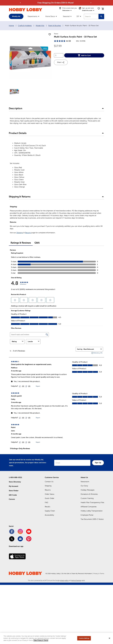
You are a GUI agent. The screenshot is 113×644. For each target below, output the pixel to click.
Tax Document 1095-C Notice (92, 519)
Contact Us (49, 482)
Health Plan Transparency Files (92, 502)
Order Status (50, 494)
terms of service (76, 580)
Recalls (48, 507)
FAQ (46, 502)
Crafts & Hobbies (25, 26)
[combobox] (91, 16)
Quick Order (50, 498)
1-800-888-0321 (15, 477)
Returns (28, 233)
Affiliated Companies (89, 507)
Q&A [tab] (37, 243)
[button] (56, 109)
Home (11, 26)
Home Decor (50, 16)
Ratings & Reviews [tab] (21, 243)
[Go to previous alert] (20, 3)
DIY (78, 16)
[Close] (109, 638)
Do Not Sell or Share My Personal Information (77, 574)
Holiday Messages (88, 490)
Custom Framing (87, 498)
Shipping (20, 233)
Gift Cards (13, 495)
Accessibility (49, 515)
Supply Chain (50, 511)
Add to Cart (84, 55)
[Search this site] (101, 16)
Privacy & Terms (99, 574)
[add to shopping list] (50, 34)
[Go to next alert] (91, 3)
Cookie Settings (84, 638)
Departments (32, 16)
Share (61, 62)
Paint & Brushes (55, 26)
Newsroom (85, 482)
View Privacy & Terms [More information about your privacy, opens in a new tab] (41, 640)
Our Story (84, 486)
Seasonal (66, 16)
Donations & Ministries (89, 494)
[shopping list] (99, 9)
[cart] (103, 9)
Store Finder (14, 491)
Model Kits (40, 26)
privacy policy (64, 580)
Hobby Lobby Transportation (92, 511)
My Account (14, 486)
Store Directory (15, 482)
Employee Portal (87, 515)
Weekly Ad (16, 16)
